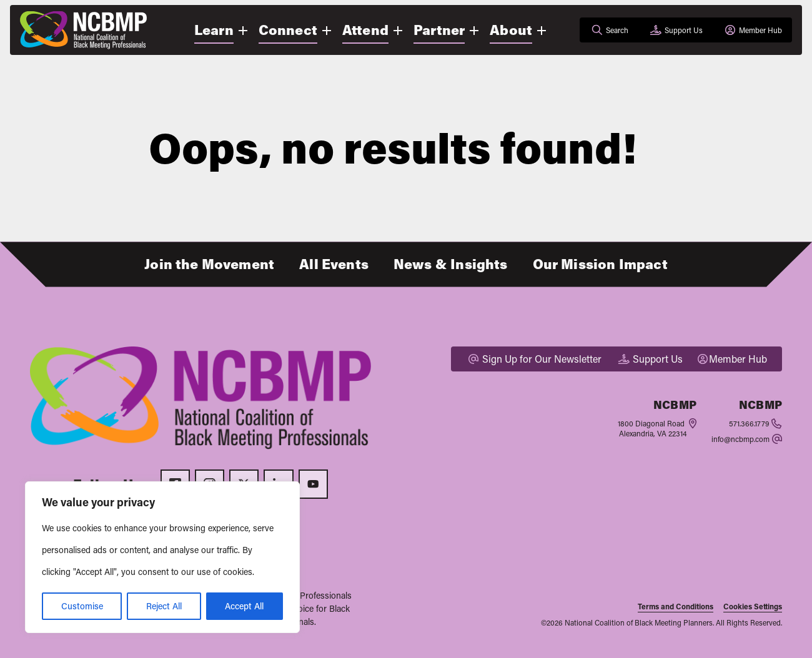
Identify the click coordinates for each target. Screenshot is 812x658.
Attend (365, 30)
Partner (439, 30)
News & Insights (451, 264)
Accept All (244, 606)
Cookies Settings (753, 606)
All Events (334, 264)
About (511, 30)
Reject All (164, 606)
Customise (82, 606)
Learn (214, 30)
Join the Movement (209, 264)
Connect (288, 30)
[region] (162, 557)
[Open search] (609, 30)
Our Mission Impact (600, 264)
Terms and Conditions (676, 606)
